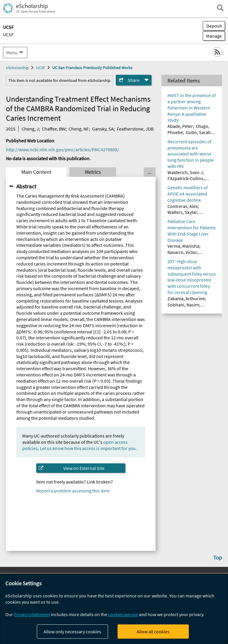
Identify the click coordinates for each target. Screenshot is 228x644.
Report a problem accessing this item (73, 491)
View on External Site (84, 468)
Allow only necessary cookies (72, 632)
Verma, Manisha (183, 246)
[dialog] (114, 609)
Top (218, 557)
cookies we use (123, 614)
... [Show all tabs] (150, 172)
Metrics (93, 172)
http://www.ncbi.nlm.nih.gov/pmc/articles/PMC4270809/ (62, 150)
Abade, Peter (180, 126)
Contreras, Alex (183, 206)
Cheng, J (30, 129)
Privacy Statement (32, 614)
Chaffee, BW (54, 129)
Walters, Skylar (182, 212)
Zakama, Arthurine (186, 298)
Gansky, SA (103, 129)
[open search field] (220, 8)
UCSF (8, 34)
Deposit (214, 26)
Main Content (36, 172)
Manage (212, 36)
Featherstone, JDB (135, 129)
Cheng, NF (79, 129)
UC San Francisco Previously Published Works (92, 68)
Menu (12, 53)
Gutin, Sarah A (200, 132)
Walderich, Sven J (185, 172)
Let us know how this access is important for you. (88, 448)
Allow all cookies (153, 632)
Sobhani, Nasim (183, 305)
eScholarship (17, 68)
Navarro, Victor (182, 252)
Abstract (26, 186)
